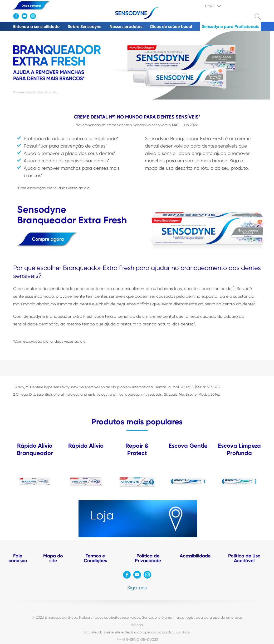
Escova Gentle (188, 446)
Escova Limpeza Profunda (239, 449)
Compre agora (48, 239)
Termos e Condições (95, 558)
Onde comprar (31, 6)
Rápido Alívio (86, 446)
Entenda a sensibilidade (36, 27)
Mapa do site (53, 558)
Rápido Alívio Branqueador (35, 449)
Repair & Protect (137, 449)
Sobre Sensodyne (85, 27)
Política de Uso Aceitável (244, 558)
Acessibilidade (195, 556)
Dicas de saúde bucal (171, 27)
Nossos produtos (126, 27)
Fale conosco (18, 558)
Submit (258, 17)
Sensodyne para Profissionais (230, 27)
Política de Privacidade (148, 558)
